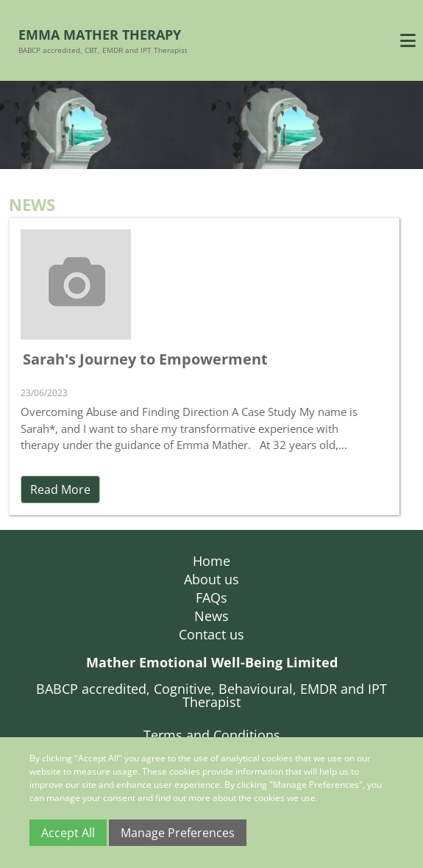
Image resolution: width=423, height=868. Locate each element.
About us (211, 579)
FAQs (211, 598)
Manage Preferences (178, 833)
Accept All (68, 833)
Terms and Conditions (212, 735)
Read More (60, 489)
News (211, 616)
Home (211, 561)
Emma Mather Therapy (100, 35)
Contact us (211, 634)
